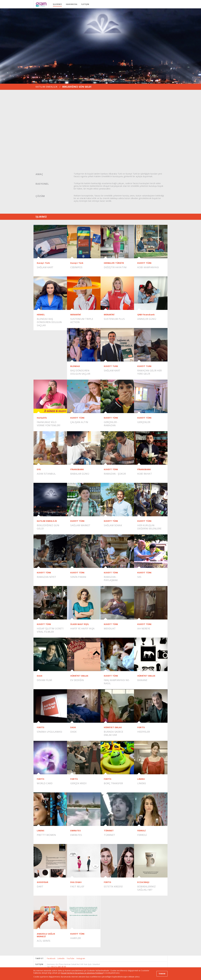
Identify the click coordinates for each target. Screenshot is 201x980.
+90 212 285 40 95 (58, 967)
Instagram (81, 958)
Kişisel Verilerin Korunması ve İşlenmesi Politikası (82, 973)
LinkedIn (61, 958)
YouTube (71, 958)
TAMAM (162, 974)
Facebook (51, 958)
